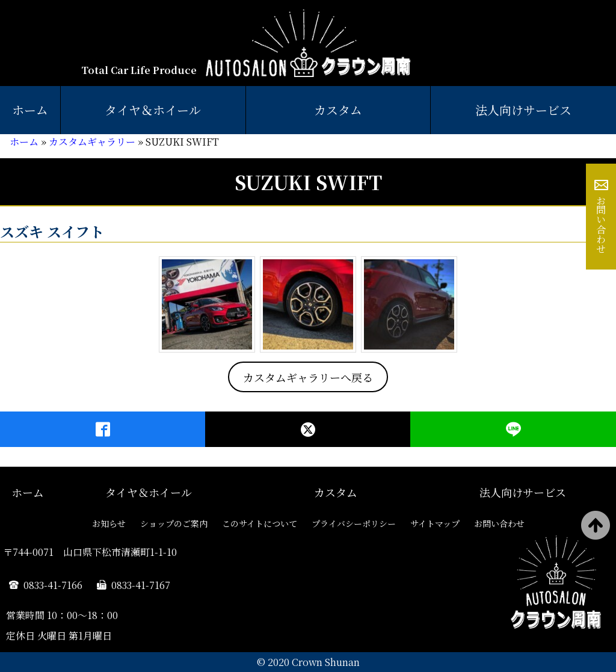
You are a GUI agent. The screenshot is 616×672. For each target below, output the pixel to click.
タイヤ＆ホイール (153, 110)
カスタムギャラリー (92, 142)
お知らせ (109, 523)
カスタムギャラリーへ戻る (308, 377)
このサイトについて (260, 523)
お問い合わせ (601, 224)
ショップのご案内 (174, 523)
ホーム (30, 110)
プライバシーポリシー (354, 523)
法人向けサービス (523, 492)
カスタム (338, 110)
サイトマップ (435, 523)
